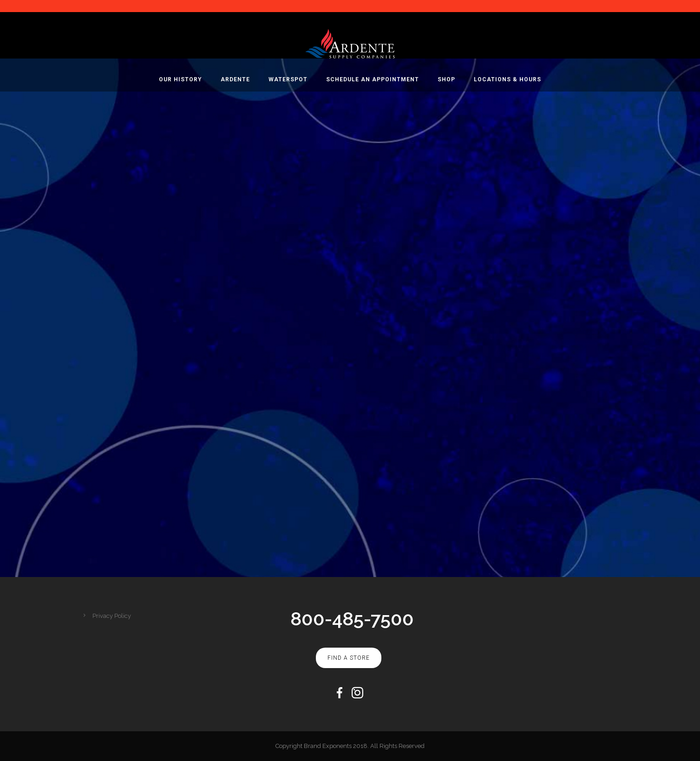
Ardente (235, 79)
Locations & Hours (507, 79)
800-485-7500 (352, 619)
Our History (180, 79)
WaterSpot (288, 79)
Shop (446, 79)
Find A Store (349, 658)
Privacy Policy (112, 616)
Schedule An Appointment (373, 79)
